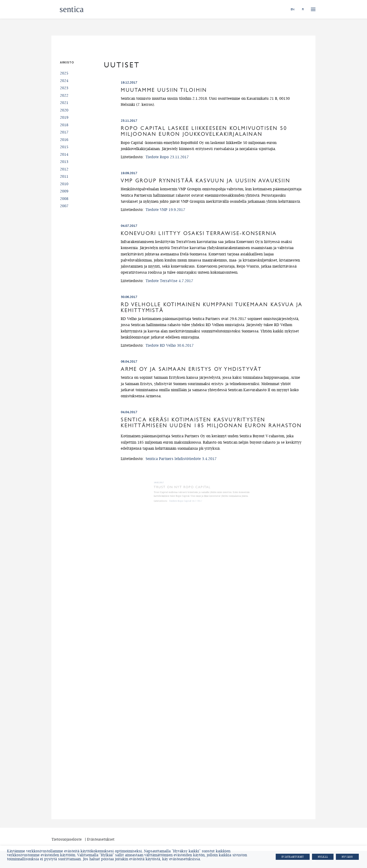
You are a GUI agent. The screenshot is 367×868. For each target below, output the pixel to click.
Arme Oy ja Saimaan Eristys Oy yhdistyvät (194, 371)
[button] (313, 9)
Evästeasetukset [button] (293, 857)
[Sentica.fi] (63, 9)
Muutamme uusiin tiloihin (164, 90)
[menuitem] (294, 9)
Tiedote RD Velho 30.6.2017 (170, 345)
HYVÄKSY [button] (347, 857)
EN (293, 9)
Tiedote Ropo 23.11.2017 (167, 157)
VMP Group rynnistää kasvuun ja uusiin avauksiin (205, 181)
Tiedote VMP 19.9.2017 (165, 210)
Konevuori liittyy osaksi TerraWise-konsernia (199, 233)
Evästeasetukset (101, 839)
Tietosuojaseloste (67, 839)
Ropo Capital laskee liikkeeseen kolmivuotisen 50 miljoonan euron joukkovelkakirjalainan (204, 131)
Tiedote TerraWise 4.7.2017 (169, 281)
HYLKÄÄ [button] (323, 857)
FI (303, 9)
